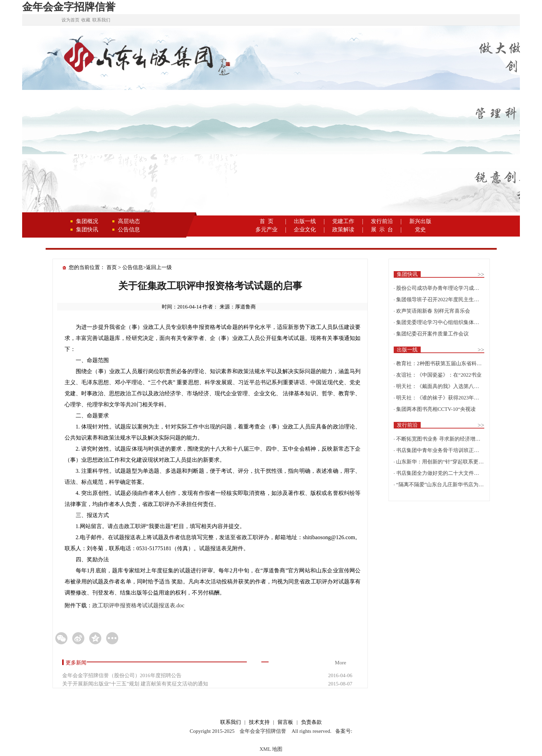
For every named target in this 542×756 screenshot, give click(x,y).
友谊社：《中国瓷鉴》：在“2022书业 (439, 375)
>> (481, 274)
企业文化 (305, 229)
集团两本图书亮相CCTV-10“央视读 (436, 409)
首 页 (267, 221)
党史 (420, 229)
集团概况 (87, 221)
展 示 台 (382, 229)
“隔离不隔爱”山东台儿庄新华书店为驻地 (442, 485)
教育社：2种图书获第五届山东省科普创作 (444, 363)
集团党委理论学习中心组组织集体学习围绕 (445, 322)
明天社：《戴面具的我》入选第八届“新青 (444, 386)
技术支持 (259, 722)
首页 (112, 267)
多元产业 (267, 229)
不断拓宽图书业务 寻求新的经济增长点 (441, 439)
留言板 (285, 722)
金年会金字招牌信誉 (69, 7)
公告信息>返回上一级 (147, 267)
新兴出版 (420, 221)
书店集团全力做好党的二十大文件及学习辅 (445, 473)
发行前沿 (382, 221)
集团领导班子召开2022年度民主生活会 (440, 299)
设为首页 (71, 20)
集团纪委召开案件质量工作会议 (432, 334)
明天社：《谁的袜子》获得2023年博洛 (440, 398)
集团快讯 (87, 229)
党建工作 (343, 221)
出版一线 (305, 221)
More (341, 663)
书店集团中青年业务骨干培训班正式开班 (443, 450)
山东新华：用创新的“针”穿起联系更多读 (442, 462)
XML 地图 (271, 749)
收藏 (86, 20)
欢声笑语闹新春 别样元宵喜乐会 (433, 311)
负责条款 (311, 722)
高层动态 (129, 221)
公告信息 (129, 229)
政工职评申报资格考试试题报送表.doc (138, 605)
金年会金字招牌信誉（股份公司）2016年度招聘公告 (122, 675)
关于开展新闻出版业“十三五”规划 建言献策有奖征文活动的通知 (135, 684)
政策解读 (343, 229)
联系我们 (101, 20)
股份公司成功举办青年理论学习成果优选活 (445, 288)
